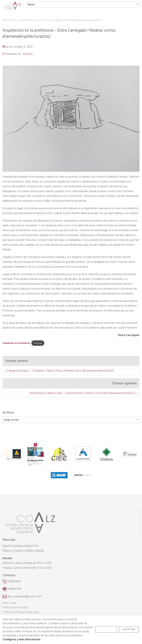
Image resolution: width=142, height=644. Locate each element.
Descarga (38, 343)
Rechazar (106, 629)
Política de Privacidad (15, 607)
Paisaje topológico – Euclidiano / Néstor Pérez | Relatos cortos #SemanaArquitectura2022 (61, 370)
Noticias (28, 53)
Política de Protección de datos (21, 612)
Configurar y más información (21, 639)
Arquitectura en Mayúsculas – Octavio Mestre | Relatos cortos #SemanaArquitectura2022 (82, 393)
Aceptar (129, 629)
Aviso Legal (9, 602)
